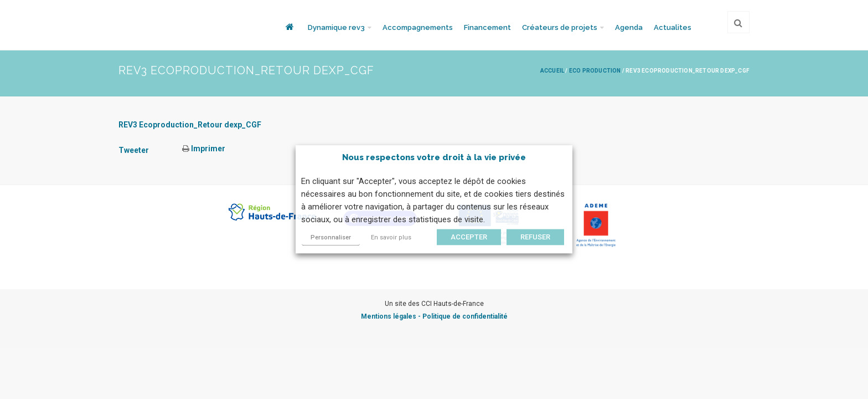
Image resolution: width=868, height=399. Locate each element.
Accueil (552, 71)
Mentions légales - (392, 316)
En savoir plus (391, 238)
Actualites (673, 27)
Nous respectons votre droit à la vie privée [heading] (434, 157)
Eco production (595, 71)
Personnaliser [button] (331, 238)
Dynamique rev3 (336, 27)
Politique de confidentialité (465, 316)
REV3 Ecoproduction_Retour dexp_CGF (190, 125)
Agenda (629, 27)
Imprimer (204, 149)
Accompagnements (418, 27)
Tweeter (134, 150)
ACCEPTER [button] (469, 237)
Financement (487, 27)
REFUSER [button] (535, 237)
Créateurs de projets (560, 27)
